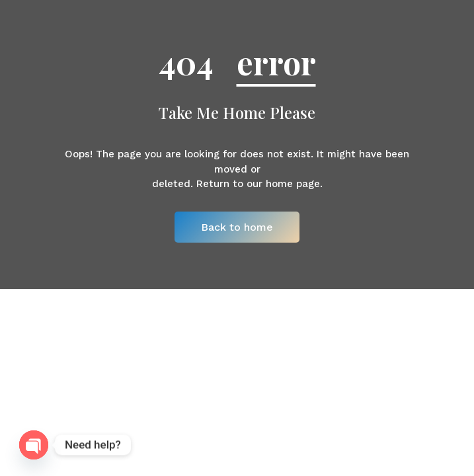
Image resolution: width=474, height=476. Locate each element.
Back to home (237, 227)
